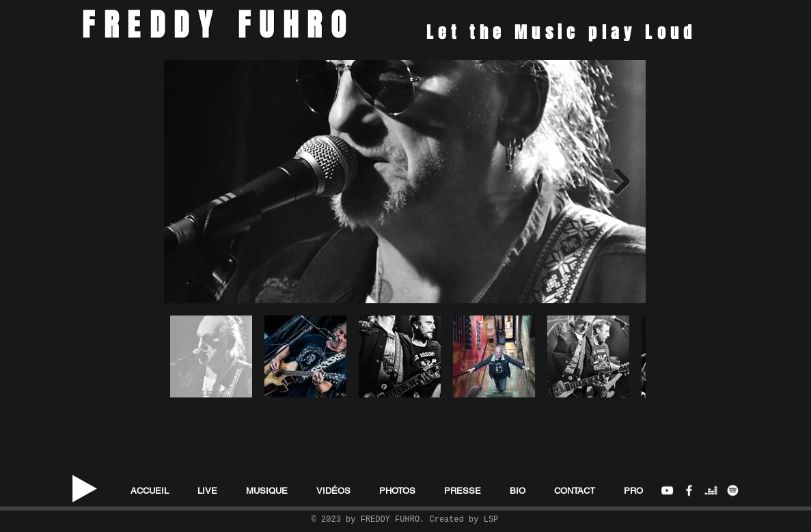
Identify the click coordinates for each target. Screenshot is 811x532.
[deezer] (711, 491)
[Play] (85, 489)
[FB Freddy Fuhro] (689, 491)
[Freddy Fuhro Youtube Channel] (667, 491)
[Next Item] (622, 182)
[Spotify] (733, 491)
